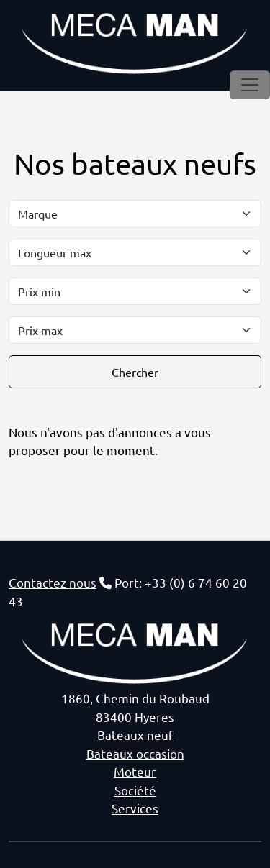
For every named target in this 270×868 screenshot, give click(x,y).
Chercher (135, 372)
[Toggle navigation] (250, 85)
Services (135, 808)
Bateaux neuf (135, 735)
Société (135, 790)
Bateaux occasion (135, 753)
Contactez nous (53, 582)
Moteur (135, 771)
